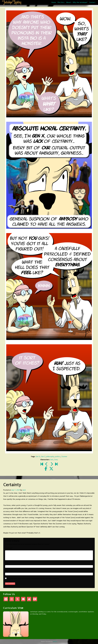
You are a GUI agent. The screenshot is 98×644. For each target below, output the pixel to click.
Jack (52, 460)
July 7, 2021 (16, 490)
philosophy (50, 457)
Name (7, 563)
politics (58, 457)
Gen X (38, 457)
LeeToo (55, 642)
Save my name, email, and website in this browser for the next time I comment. (33, 579)
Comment (8, 548)
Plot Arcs (61, 3)
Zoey (56, 460)
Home (54, 3)
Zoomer (64, 457)
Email (7, 571)
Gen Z (43, 457)
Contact (92, 3)
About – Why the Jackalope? (77, 3)
